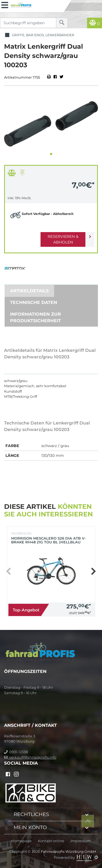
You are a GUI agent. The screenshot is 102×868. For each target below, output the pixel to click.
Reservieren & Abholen (63, 239)
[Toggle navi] (5, 4)
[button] (51, 154)
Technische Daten (34, 302)
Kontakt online (51, 841)
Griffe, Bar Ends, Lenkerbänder (39, 35)
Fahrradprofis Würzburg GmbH (69, 851)
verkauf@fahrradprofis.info (30, 757)
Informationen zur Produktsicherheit (35, 317)
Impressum (81, 841)
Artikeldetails (29, 291)
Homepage (21, 841)
